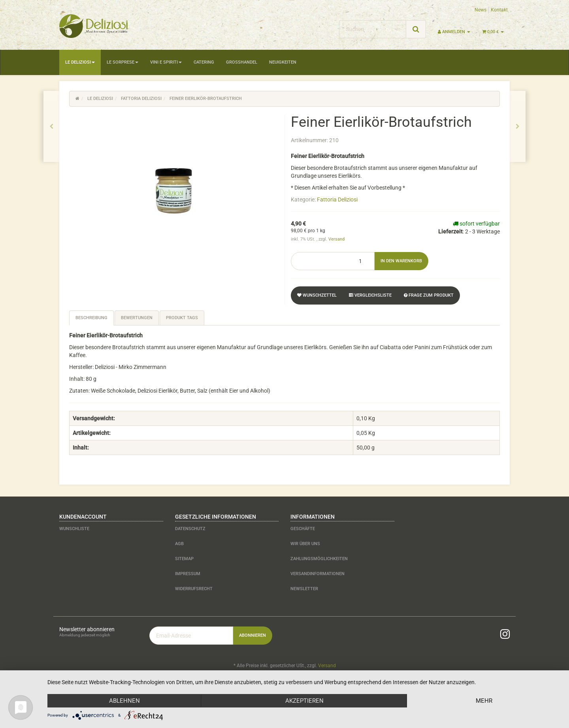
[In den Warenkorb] (401, 261)
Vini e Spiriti (166, 62)
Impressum (188, 574)
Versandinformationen (317, 574)
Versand (336, 239)
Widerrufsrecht (194, 589)
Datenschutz (190, 529)
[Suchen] (373, 29)
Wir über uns (305, 544)
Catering (204, 62)
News (480, 10)
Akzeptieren (304, 701)
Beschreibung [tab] (91, 318)
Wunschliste (74, 529)
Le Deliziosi (80, 62)
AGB (179, 544)
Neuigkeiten (283, 62)
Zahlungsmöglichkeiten (319, 559)
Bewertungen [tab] (137, 318)
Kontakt (499, 10)
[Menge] (333, 261)
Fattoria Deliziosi (337, 199)
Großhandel (242, 62)
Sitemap (184, 559)
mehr (484, 701)
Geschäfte (303, 529)
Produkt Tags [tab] (182, 318)
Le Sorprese (122, 62)
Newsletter (304, 589)
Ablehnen (124, 701)
